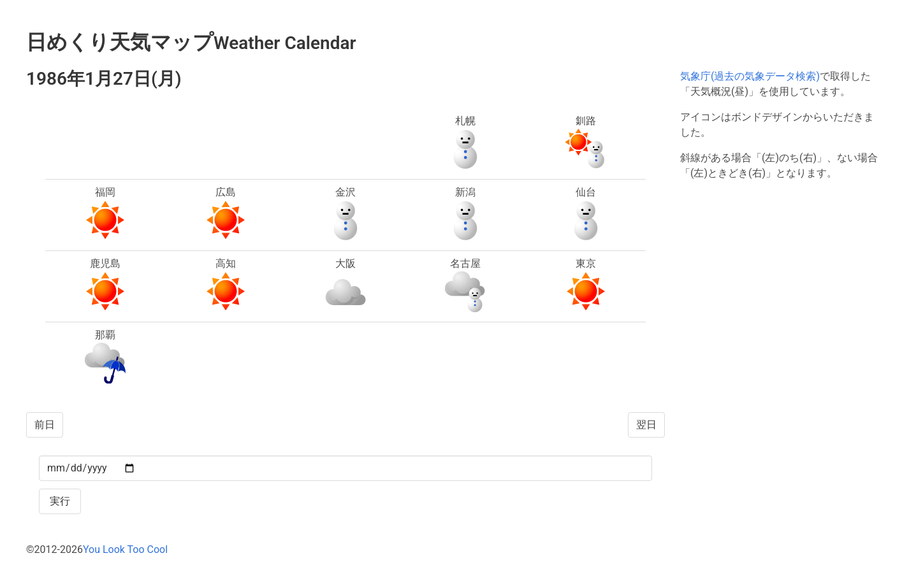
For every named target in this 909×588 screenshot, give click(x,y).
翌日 (646, 425)
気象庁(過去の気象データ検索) (750, 76)
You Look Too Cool (125, 549)
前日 (45, 425)
